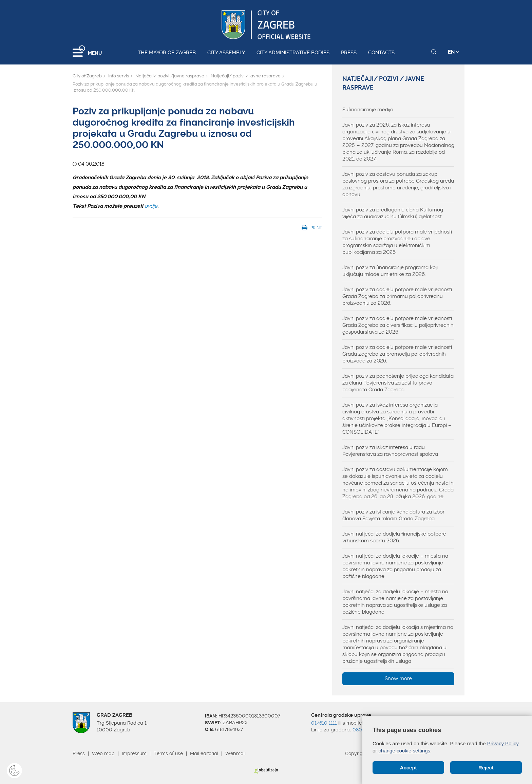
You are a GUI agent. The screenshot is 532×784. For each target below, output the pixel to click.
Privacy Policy (503, 743)
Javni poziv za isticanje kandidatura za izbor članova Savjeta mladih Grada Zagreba (393, 515)
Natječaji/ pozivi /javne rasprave (170, 76)
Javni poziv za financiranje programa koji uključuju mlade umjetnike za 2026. (390, 271)
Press (349, 53)
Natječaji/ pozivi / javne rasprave (246, 76)
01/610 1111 (324, 723)
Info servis (119, 76)
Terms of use (168, 753)
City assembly (226, 53)
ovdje (151, 206)
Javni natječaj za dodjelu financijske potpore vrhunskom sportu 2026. (394, 537)
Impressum (134, 753)
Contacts (381, 53)
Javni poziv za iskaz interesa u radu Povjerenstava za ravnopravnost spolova (390, 451)
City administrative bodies (293, 53)
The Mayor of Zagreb (167, 53)
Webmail (235, 753)
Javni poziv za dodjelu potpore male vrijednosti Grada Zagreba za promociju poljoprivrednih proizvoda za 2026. (397, 354)
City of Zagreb (87, 76)
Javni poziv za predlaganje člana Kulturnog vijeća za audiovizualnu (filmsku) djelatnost (393, 213)
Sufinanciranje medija (368, 110)
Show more (398, 678)
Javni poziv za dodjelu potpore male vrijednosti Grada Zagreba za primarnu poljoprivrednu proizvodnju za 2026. (397, 296)
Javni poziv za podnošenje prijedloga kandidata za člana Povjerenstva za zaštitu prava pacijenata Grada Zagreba (398, 383)
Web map (103, 753)
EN (454, 52)
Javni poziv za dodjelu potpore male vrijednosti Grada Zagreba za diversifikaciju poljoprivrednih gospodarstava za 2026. (398, 325)
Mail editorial (204, 753)
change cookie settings (405, 751)
